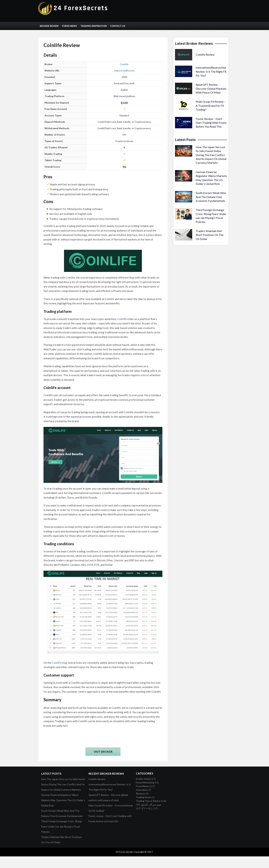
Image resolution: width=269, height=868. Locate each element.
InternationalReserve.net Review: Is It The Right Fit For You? (211, 71)
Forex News (70, 26)
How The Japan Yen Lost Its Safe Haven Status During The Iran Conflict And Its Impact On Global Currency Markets (211, 155)
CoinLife (124, 64)
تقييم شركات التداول (151, 805)
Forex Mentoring (145, 782)
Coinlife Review (205, 55)
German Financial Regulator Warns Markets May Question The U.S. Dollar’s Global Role (63, 800)
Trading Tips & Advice (148, 801)
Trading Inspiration (94, 26)
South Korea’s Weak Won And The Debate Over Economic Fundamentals (211, 197)
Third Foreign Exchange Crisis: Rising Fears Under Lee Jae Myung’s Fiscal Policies (61, 826)
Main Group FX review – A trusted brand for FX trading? (211, 105)
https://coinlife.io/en (124, 71)
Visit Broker (103, 752)
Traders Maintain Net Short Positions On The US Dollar (210, 235)
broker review (143, 779)
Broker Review (49, 26)
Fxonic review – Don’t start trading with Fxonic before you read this (211, 123)
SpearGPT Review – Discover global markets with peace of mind (211, 88)
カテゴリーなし (144, 808)
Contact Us (118, 26)
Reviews (141, 793)
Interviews (142, 790)
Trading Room (144, 797)
